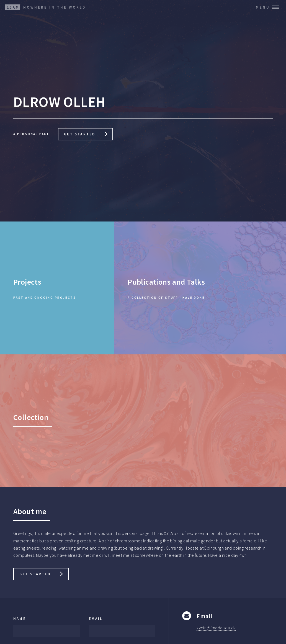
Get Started (80, 134)
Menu (263, 7)
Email (96, 619)
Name (20, 619)
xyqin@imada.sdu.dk (216, 628)
